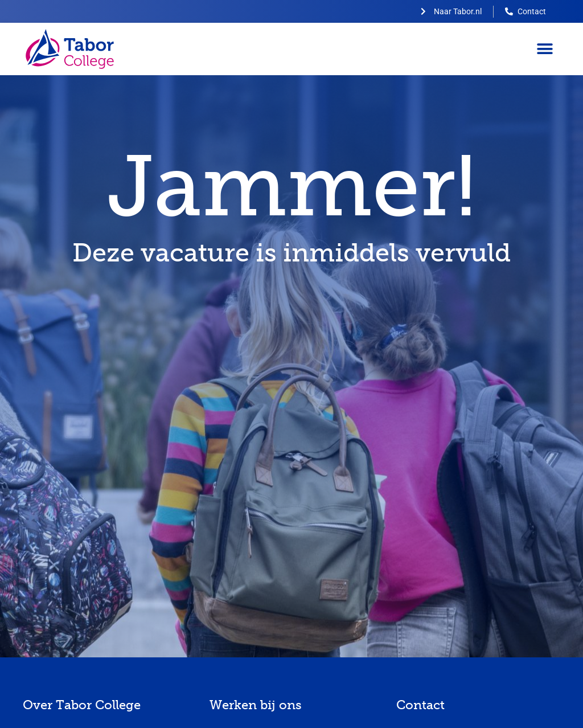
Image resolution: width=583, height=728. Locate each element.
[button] (545, 49)
